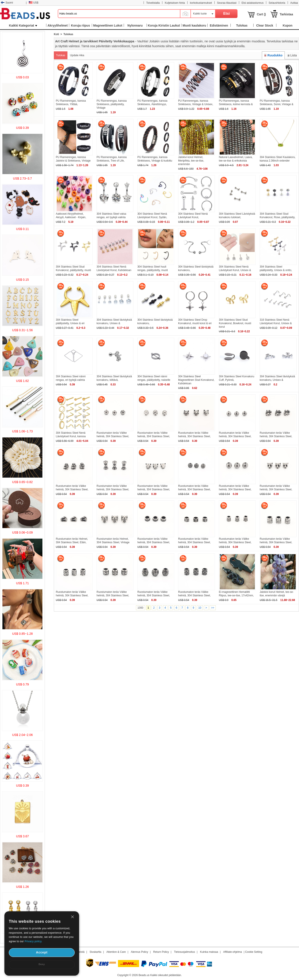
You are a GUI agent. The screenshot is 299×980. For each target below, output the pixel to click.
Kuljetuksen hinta (175, 3)
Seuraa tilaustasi (227, 3)
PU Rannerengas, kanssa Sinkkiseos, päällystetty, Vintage (112, 104)
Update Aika (77, 55)
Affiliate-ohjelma (233, 952)
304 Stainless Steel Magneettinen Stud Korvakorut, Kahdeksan (196, 380)
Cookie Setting (254, 952)
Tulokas (61, 55)
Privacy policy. (33, 941)
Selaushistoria (277, 3)
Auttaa (294, 3)
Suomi (7, 3)
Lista (292, 55)
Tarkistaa (286, 14)
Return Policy (161, 952)
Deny (42, 964)
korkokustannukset (201, 3)
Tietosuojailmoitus (185, 952)
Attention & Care (116, 952)
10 (200, 608)
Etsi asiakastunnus (253, 3)
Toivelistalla (153, 3)
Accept (42, 952)
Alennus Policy (139, 952)
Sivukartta (95, 952)
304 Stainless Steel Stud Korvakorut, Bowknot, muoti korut (235, 323)
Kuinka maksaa (209, 952)
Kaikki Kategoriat (23, 25)
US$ (34, 3)
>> (213, 608)
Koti (56, 34)
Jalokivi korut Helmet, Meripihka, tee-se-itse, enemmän (191, 161)
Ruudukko (273, 55)
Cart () (261, 14)
